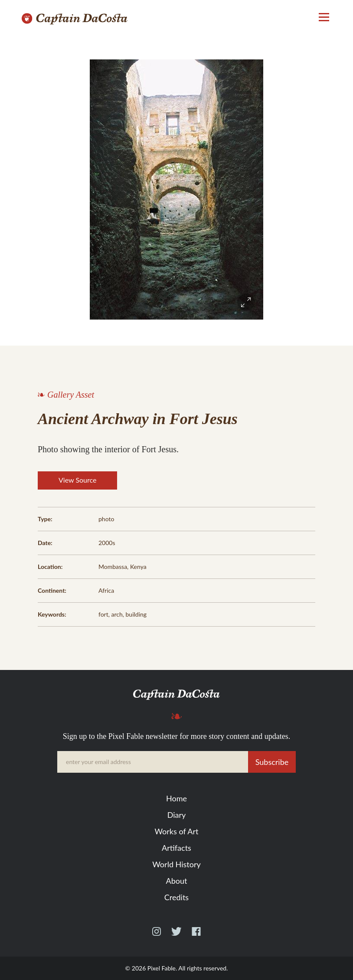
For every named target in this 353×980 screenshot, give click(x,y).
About (177, 881)
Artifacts (176, 848)
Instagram (157, 935)
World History (176, 864)
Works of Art (176, 831)
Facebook (196, 935)
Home (176, 798)
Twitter (176, 935)
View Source (77, 480)
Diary (177, 815)
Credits (176, 897)
